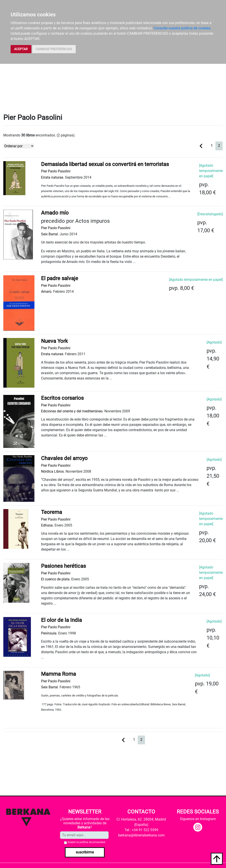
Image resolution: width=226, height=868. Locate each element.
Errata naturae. (53, 177)
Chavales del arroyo (64, 458)
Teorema (52, 512)
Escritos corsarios (62, 398)
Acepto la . (87, 842)
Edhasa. (47, 525)
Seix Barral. (50, 234)
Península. (49, 633)
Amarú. (47, 292)
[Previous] (201, 146)
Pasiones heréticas (63, 566)
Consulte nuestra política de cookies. (183, 28)
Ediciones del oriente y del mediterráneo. (72, 411)
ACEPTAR (21, 49)
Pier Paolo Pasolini (56, 171)
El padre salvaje (60, 278)
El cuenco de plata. (56, 579)
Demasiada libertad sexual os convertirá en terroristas (105, 164)
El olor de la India (61, 620)
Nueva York (54, 341)
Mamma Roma (58, 674)
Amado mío (55, 213)
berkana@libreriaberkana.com (141, 835)
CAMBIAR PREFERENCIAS (54, 49)
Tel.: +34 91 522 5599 (141, 830)
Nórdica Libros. (53, 471)
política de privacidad (92, 842)
